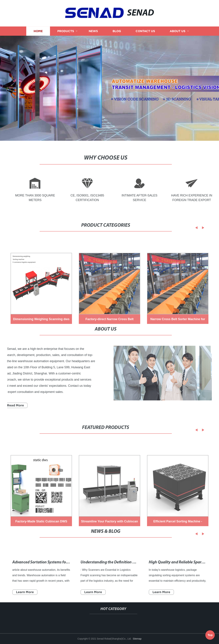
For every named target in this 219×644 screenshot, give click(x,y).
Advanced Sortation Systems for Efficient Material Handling (63, 576)
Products (66, 33)
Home (38, 33)
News (93, 33)
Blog (117, 33)
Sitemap (137, 639)
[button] (191, 228)
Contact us (145, 33)
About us (178, 33)
